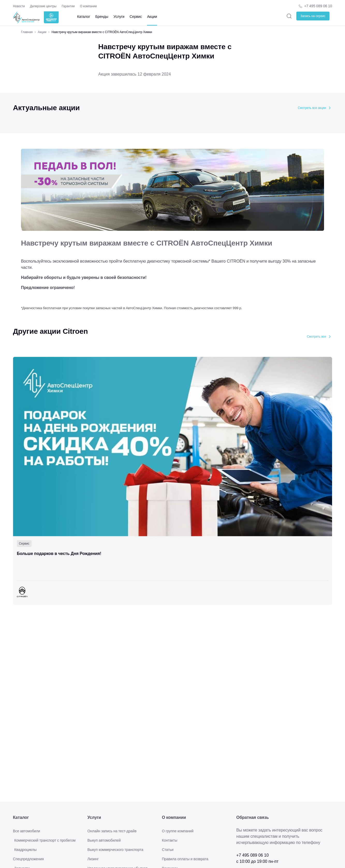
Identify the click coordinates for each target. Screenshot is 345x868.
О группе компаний (178, 831)
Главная (27, 32)
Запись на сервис (313, 16)
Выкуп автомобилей (104, 840)
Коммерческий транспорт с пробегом (45, 840)
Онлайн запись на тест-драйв (112, 831)
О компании (88, 6)
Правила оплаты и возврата (185, 859)
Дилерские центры (43, 6)
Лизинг (93, 859)
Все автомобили (27, 831)
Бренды (102, 17)
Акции (152, 17)
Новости (19, 6)
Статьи (168, 850)
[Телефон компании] (315, 6)
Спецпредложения (28, 859)
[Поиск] (289, 16)
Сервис (136, 17)
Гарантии (68, 6)
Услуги (119, 17)
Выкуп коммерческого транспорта (115, 850)
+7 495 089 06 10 (318, 6)
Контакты (170, 840)
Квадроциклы (25, 850)
